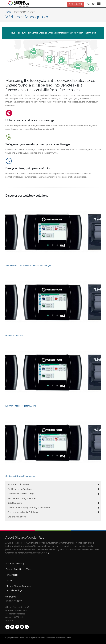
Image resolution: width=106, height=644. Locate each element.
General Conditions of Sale (19, 569)
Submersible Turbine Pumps (21, 494)
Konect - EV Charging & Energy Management (29, 508)
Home (8, 12)
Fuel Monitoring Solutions (20, 489)
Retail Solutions (15, 503)
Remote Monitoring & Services (22, 498)
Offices (9, 581)
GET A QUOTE (76, 4)
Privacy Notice (13, 575)
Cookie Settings (15, 590)
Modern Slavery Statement (19, 586)
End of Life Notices (17, 517)
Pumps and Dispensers (18, 484)
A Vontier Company (15, 564)
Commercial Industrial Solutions (23, 512)
